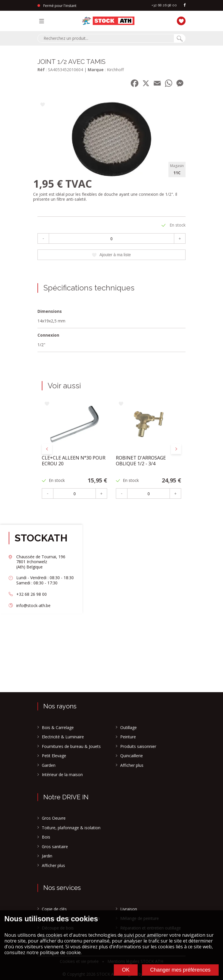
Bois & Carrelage (58, 728)
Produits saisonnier (138, 746)
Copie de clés (54, 909)
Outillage (128, 728)
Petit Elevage (54, 756)
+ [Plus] (180, 238)
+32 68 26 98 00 (164, 5)
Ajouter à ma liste (111, 255)
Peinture (128, 737)
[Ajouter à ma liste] (43, 105)
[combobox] (106, 38)
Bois (46, 837)
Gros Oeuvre (54, 818)
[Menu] (43, 21)
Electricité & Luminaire (63, 737)
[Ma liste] (180, 20)
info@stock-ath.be (33, 605)
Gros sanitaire (55, 847)
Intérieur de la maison (62, 775)
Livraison (129, 909)
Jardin (47, 856)
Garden (49, 765)
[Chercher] (180, 38)
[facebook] (185, 5)
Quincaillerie (132, 756)
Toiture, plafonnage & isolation (71, 828)
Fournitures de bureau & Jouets (71, 746)
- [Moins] (43, 238)
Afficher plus (132, 765)
